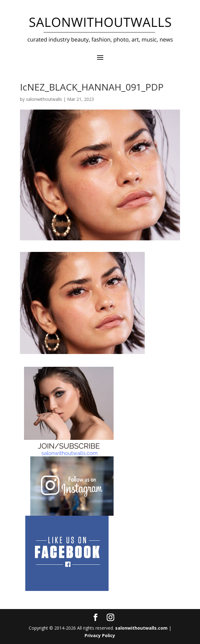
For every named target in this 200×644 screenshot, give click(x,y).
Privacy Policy (100, 635)
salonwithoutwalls (44, 99)
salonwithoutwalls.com (141, 628)
